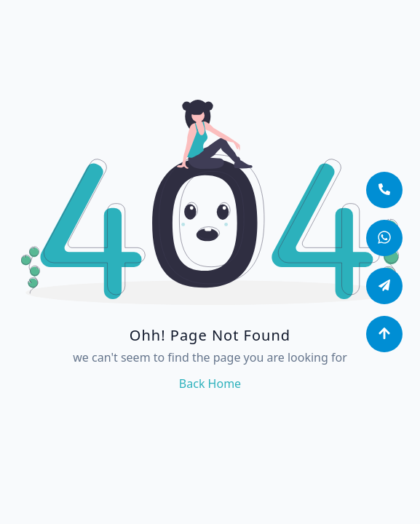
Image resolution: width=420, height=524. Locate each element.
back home (210, 384)
